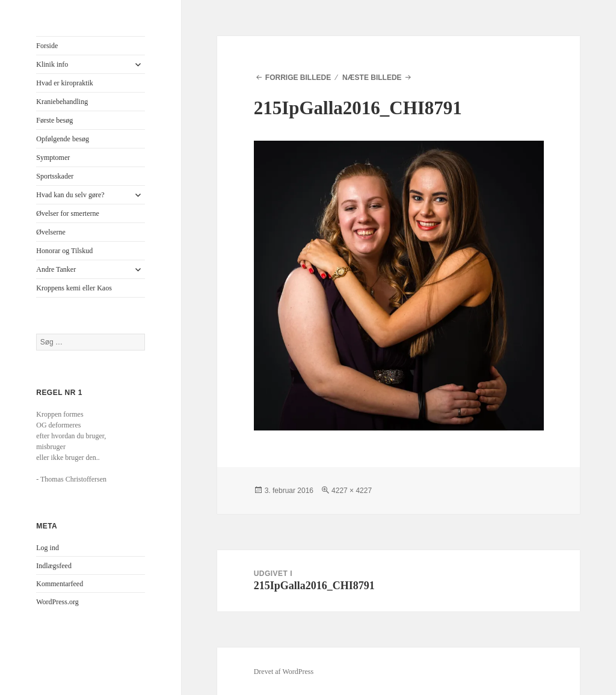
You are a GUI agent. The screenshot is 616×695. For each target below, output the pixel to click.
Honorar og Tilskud (64, 251)
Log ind (48, 548)
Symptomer (53, 158)
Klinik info (52, 64)
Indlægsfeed (54, 566)
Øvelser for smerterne (68, 213)
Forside (47, 46)
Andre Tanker (56, 269)
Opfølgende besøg (63, 139)
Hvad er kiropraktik (65, 83)
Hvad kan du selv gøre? (70, 195)
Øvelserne (51, 232)
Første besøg (54, 120)
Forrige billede (298, 78)
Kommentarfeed (60, 584)
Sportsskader (55, 176)
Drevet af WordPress (284, 672)
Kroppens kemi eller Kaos (74, 288)
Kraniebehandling (62, 102)
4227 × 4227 (352, 491)
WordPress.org (57, 602)
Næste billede (372, 78)
